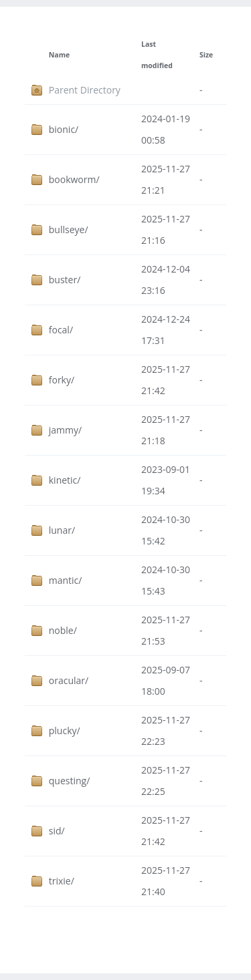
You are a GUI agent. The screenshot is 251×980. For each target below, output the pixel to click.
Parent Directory (85, 90)
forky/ (62, 380)
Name (59, 55)
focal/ (61, 330)
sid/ (57, 831)
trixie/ (62, 881)
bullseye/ (69, 229)
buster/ (65, 280)
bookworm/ (74, 179)
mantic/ (66, 580)
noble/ (63, 630)
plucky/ (65, 730)
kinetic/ (65, 480)
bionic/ (64, 129)
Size (206, 55)
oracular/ (69, 680)
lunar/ (62, 530)
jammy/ (65, 430)
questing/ (70, 781)
